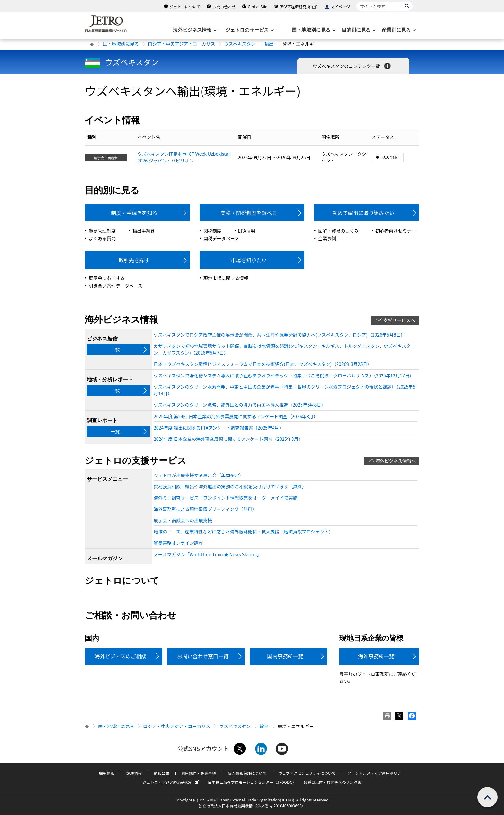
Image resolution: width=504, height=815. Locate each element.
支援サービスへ (399, 320)
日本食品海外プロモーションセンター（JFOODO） (252, 782)
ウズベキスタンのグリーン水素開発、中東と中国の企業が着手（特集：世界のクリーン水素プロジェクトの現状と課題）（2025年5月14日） (284, 390)
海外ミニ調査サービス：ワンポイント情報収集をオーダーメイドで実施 (225, 498)
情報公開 (161, 773)
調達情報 (134, 773)
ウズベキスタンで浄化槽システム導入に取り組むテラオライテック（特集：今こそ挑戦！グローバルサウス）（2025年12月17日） (284, 375)
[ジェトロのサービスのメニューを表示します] (249, 30)
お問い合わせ (224, 7)
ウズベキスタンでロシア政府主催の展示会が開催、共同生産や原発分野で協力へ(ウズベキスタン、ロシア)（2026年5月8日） (279, 335)
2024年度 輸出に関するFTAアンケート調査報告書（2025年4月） (219, 428)
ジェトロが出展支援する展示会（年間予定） (199, 475)
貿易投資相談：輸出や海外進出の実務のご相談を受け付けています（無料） (230, 486)
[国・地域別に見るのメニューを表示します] (313, 30)
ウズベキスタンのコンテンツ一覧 (352, 66)
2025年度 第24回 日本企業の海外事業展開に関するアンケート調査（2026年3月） (236, 416)
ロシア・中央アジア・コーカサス (181, 44)
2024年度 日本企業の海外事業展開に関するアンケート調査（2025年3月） (228, 439)
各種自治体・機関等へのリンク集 (332, 782)
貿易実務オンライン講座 (178, 543)
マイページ (340, 7)
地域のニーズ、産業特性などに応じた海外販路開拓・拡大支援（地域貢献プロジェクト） (243, 532)
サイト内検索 (356, 1)
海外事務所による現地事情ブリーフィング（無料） (205, 509)
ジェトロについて (185, 7)
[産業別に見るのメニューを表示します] (398, 30)
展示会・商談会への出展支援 (183, 520)
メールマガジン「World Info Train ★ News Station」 (207, 554)
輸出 (269, 44)
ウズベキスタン (240, 44)
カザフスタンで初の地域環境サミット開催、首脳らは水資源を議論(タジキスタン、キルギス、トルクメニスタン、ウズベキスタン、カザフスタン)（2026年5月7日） (282, 349)
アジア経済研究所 (299, 7)
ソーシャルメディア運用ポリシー (376, 773)
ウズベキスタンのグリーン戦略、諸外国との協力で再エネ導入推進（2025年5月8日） (240, 405)
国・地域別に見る (121, 44)
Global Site (257, 7)
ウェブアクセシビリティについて (307, 773)
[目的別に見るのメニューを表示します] (358, 30)
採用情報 (107, 773)
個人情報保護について (247, 773)
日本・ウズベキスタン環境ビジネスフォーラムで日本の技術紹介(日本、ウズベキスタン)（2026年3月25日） (263, 364)
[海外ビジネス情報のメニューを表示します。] (194, 30)
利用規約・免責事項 (199, 773)
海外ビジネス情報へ (396, 461)
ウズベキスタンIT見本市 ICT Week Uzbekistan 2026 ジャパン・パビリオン (184, 157)
